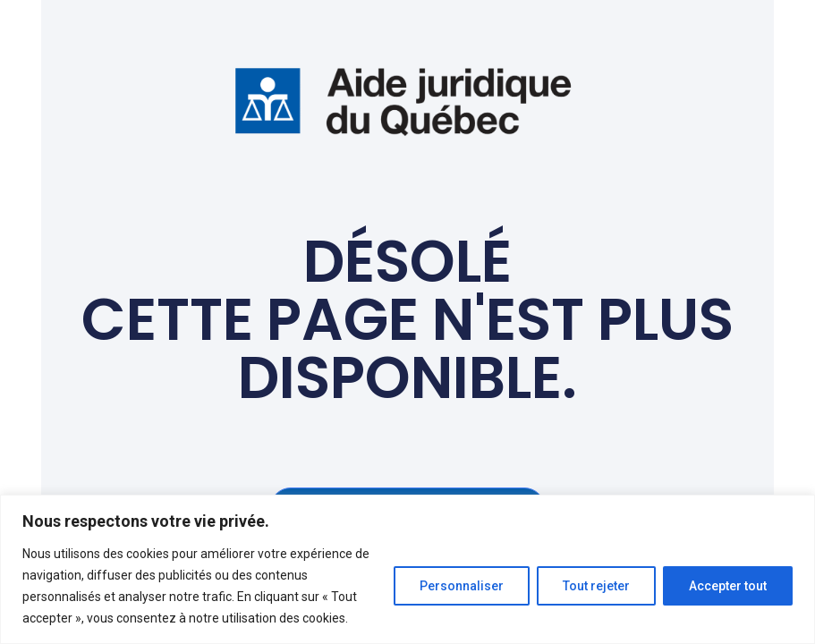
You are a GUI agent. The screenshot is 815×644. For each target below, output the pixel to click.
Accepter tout (728, 586)
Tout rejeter (596, 586)
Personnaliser (462, 586)
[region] (407, 569)
